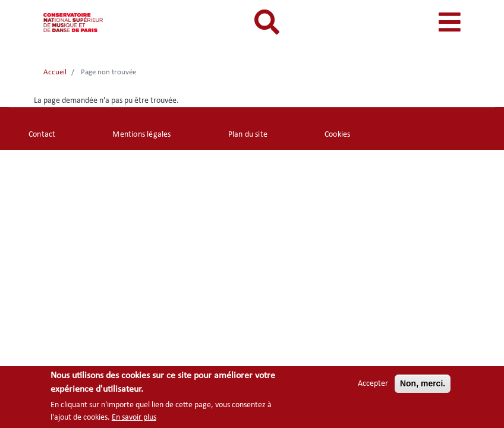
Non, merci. (423, 385)
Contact (42, 135)
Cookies (337, 135)
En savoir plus (134, 419)
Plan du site (248, 135)
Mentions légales (141, 135)
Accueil (55, 72)
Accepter (373, 385)
